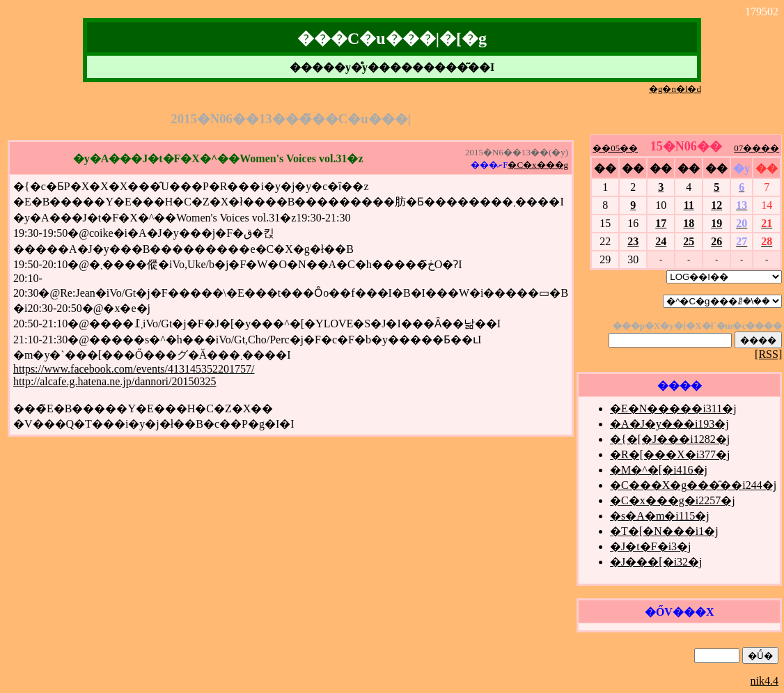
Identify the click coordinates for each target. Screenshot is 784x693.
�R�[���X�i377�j (670, 454)
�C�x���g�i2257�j (673, 500)
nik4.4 (765, 681)
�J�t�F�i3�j (650, 546)
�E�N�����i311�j (673, 408)
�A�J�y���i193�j (669, 424)
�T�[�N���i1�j (664, 531)
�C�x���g (538, 165)
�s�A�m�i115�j (660, 516)
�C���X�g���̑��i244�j (693, 485)
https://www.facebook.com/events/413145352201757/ (134, 369)
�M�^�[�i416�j (659, 470)
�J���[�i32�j (656, 562)
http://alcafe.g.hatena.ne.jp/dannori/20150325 (115, 381)
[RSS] (768, 354)
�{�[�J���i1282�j (670, 439)
